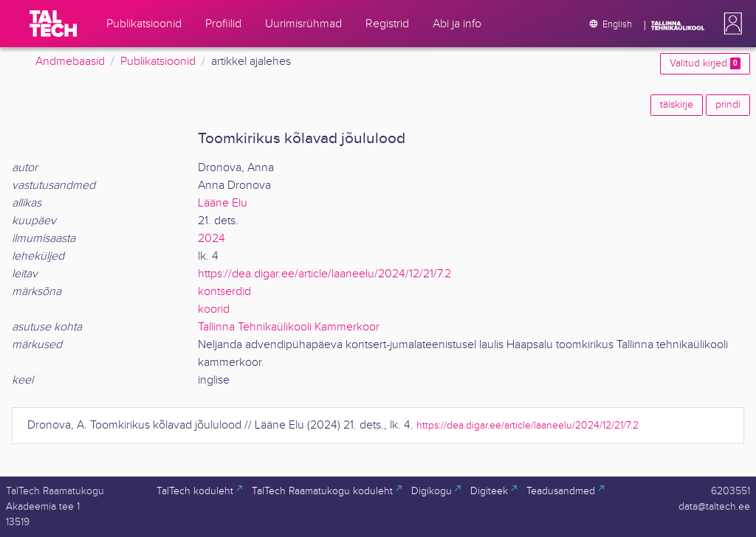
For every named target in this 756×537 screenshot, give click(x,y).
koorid (214, 309)
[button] (730, 24)
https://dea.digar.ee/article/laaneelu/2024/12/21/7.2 (324, 274)
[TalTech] (53, 24)
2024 (212, 239)
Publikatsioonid (158, 62)
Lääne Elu (223, 203)
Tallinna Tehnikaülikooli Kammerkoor (289, 327)
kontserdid (224, 292)
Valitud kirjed (705, 63)
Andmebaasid (70, 62)
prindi (728, 105)
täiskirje (677, 105)
